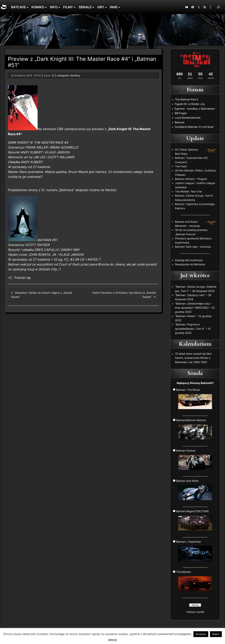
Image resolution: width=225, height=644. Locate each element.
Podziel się (22, 278)
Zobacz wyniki (195, 612)
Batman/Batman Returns (194, 429)
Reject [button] (216, 634)
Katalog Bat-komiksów (189, 260)
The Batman (194, 581)
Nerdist (111, 190)
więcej (112, 640)
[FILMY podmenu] (75, 7)
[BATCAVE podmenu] (27, 7)
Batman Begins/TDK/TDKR (194, 520)
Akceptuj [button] (201, 634)
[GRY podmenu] (106, 7)
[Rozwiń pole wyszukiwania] (218, 7)
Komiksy (75, 75)
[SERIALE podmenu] (93, 7)
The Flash (181, 166)
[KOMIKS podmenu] (46, 7)
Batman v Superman (194, 550)
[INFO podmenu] (59, 7)
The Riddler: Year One (188, 191)
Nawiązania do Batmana (190, 264)
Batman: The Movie (194, 399)
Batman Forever (194, 459)
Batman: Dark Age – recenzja (193, 247)
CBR (60, 129)
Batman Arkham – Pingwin (191, 179)
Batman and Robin (194, 490)
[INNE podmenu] (119, 7)
